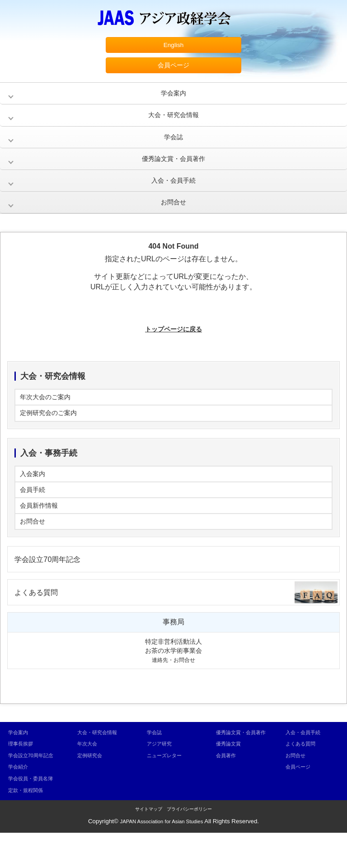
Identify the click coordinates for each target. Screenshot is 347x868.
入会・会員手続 (173, 195)
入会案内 (34, 497)
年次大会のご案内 (49, 416)
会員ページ (173, 68)
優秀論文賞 (231, 790)
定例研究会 (92, 790)
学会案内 (173, 99)
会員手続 (34, 515)
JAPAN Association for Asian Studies (162, 856)
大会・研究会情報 (173, 123)
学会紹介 (20, 802)
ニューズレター (167, 790)
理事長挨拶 (23, 779)
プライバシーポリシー (189, 844)
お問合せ (173, 219)
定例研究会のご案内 (52, 434)
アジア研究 (162, 779)
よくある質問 (40, 626)
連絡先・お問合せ (173, 695)
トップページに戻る (173, 347)
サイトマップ (149, 844)
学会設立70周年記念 (54, 591)
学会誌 (173, 147)
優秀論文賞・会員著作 (173, 171)
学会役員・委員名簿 (35, 814)
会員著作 (228, 802)
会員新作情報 (42, 533)
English (173, 46)
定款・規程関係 (29, 825)
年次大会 (89, 779)
